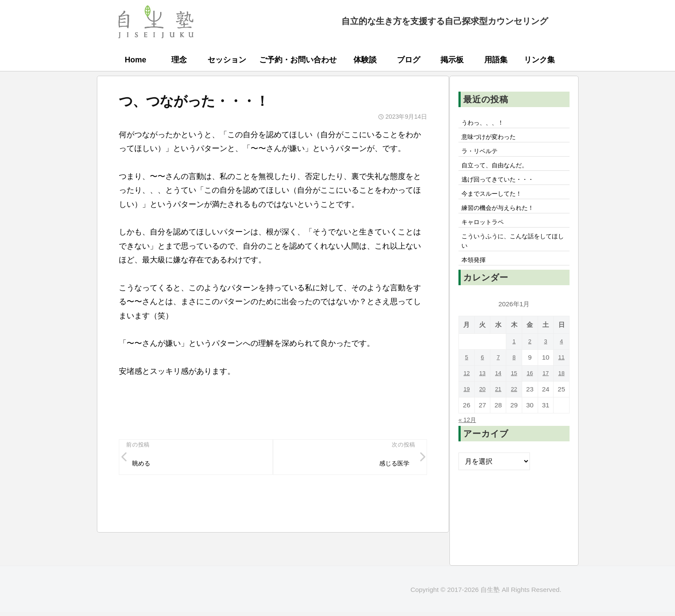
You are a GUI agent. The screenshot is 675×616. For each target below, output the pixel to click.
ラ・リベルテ (483, 155)
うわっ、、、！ (486, 123)
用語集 (496, 60)
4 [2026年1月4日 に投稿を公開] (562, 359)
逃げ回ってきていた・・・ (503, 187)
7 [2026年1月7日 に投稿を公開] (498, 375)
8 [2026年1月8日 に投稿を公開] (514, 375)
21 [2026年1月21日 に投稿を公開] (498, 407)
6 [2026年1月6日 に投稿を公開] (482, 375)
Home (136, 60)
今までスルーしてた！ (496, 203)
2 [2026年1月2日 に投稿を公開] (530, 359)
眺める (144, 465)
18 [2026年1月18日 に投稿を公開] (562, 391)
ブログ (409, 60)
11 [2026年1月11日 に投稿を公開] (562, 375)
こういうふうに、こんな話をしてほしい (514, 256)
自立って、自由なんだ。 (500, 171)
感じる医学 (391, 465)
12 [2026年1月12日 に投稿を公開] (466, 391)
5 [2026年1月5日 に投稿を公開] (467, 375)
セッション (227, 60)
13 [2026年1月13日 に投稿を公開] (482, 391)
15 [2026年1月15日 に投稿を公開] (514, 391)
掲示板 (452, 60)
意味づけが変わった (493, 139)
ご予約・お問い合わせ (298, 60)
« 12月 (469, 437)
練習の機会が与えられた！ (503, 219)
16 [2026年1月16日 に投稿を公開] (530, 391)
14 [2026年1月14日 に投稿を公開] (498, 391)
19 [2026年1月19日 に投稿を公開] (466, 407)
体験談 (365, 60)
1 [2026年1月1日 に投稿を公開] (514, 359)
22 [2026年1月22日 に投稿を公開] (514, 407)
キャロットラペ (486, 234)
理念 (179, 60)
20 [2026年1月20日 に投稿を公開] (482, 407)
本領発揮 (476, 277)
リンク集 (539, 60)
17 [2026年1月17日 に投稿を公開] (546, 391)
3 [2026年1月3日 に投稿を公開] (546, 359)
